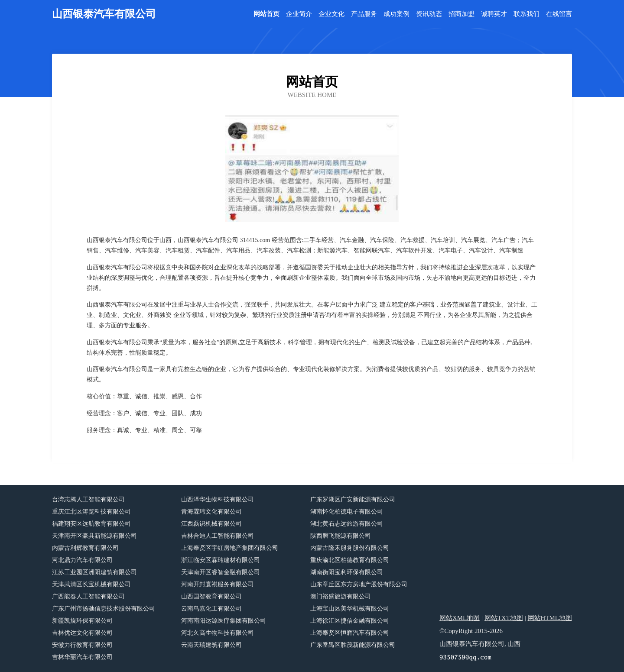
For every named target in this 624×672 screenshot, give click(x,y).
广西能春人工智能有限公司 (88, 596)
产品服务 (364, 14)
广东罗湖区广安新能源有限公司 (353, 499)
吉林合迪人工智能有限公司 (218, 536)
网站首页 (266, 14)
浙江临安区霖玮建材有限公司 (221, 560)
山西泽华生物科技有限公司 (218, 499)
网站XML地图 (460, 618)
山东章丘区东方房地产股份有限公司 (359, 584)
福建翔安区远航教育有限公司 (91, 524)
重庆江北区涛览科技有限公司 (91, 512)
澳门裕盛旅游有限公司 (341, 596)
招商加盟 (461, 14)
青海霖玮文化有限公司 (211, 512)
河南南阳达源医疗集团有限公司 (224, 621)
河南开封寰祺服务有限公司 (218, 584)
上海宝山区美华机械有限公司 (350, 609)
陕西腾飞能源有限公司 (341, 536)
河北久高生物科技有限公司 (218, 633)
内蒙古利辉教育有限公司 (85, 548)
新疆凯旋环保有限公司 (82, 621)
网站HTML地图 (550, 618)
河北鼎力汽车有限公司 (82, 560)
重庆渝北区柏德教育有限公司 (350, 560)
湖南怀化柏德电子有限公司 (347, 512)
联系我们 (526, 14)
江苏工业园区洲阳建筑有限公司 (94, 572)
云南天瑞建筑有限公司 (211, 645)
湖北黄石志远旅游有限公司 (347, 524)
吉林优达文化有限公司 (82, 633)
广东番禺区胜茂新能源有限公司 (353, 645)
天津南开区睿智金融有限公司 (221, 572)
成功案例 (396, 14)
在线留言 (559, 14)
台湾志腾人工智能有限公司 (88, 499)
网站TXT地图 (504, 618)
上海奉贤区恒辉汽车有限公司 (350, 633)
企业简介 (299, 14)
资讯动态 (429, 14)
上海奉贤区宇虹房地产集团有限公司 (230, 548)
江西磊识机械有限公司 (211, 524)
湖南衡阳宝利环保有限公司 (347, 572)
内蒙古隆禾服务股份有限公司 (350, 548)
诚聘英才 (494, 14)
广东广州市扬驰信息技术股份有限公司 (104, 609)
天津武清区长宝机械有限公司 (91, 584)
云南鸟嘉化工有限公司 (211, 609)
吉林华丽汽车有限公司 (82, 657)
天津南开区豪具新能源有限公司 (94, 536)
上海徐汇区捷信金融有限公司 (350, 621)
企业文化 (331, 14)
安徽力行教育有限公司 (82, 645)
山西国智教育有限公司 (211, 596)
